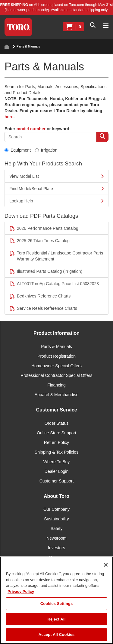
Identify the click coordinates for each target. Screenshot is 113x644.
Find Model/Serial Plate (56, 189)
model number (31, 129)
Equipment (18, 150)
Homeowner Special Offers (56, 366)
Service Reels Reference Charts (43, 308)
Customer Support (57, 481)
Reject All (56, 619)
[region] (56, 600)
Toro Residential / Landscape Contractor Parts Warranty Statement (56, 256)
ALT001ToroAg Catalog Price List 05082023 (54, 284)
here (9, 117)
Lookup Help (56, 201)
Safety (57, 528)
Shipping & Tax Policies (56, 452)
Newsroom (56, 538)
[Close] (106, 565)
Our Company (56, 509)
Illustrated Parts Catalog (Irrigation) (46, 271)
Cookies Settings (57, 604)
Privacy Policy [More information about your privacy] (21, 592)
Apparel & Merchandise (57, 395)
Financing (56, 385)
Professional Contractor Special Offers (57, 375)
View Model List (56, 176)
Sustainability (56, 519)
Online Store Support (56, 433)
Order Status (56, 423)
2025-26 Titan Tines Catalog (39, 241)
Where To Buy (57, 462)
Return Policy (56, 442)
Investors (56, 548)
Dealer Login (56, 471)
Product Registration (56, 356)
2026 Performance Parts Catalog (44, 228)
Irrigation (46, 150)
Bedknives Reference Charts (40, 296)
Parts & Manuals (56, 347)
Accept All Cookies (57, 635)
